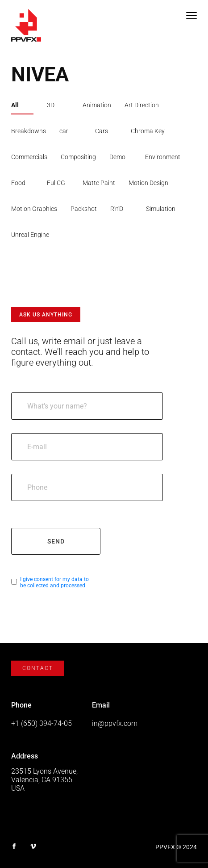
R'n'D (117, 209)
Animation (97, 105)
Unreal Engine (30, 235)
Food (18, 183)
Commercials (29, 157)
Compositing (78, 157)
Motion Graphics (34, 209)
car (64, 131)
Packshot (84, 209)
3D (51, 105)
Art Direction (142, 105)
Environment (163, 157)
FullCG (56, 183)
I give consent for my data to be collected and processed (54, 582)
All (15, 105)
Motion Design (148, 183)
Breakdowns (29, 131)
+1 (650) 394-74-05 (42, 723)
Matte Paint (99, 183)
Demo (117, 157)
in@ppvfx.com (115, 723)
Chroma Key (148, 131)
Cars (102, 131)
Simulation (161, 209)
